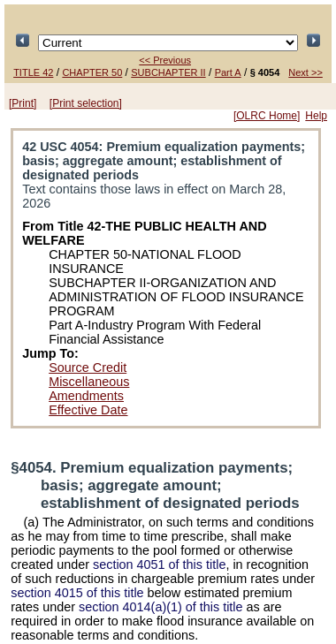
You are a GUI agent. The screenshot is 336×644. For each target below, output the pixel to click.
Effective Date (88, 410)
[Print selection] (86, 103)
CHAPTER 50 (92, 72)
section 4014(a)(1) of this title (161, 607)
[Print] (23, 103)
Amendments (86, 396)
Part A (228, 72)
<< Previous (165, 60)
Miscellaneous (89, 382)
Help (316, 116)
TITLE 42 (33, 72)
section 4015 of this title (77, 593)
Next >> (305, 72)
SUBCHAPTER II (168, 72)
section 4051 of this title (159, 564)
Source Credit (88, 367)
